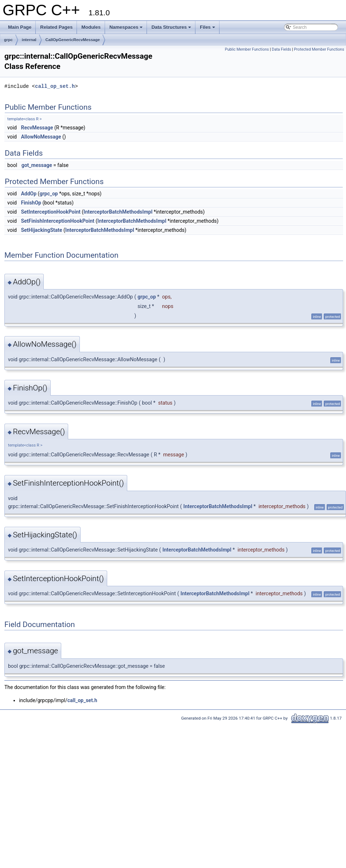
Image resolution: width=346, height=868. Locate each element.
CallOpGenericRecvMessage (73, 40)
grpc (8, 40)
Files (207, 27)
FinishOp (31, 203)
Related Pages (56, 27)
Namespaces (126, 27)
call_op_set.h (55, 86)
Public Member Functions (247, 49)
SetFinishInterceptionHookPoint (57, 221)
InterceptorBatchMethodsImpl (118, 212)
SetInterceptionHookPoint (50, 212)
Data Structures (171, 27)
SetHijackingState (41, 230)
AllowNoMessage (41, 137)
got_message (37, 165)
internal (29, 40)
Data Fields (282, 49)
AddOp (29, 194)
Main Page (20, 27)
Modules (91, 27)
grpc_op (48, 194)
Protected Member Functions (319, 49)
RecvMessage (37, 128)
